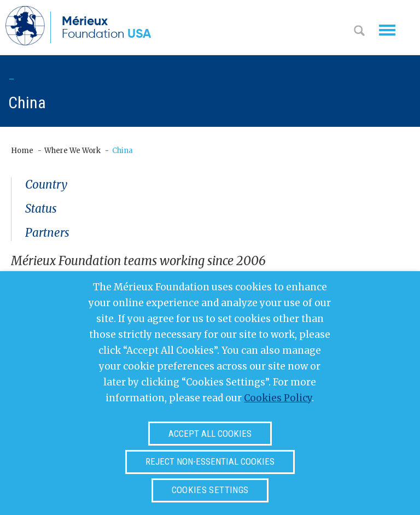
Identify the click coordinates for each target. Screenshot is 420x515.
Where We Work (72, 151)
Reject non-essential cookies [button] (210, 461)
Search (359, 32)
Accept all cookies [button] (210, 434)
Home (22, 151)
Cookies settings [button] (210, 490)
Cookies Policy (278, 398)
